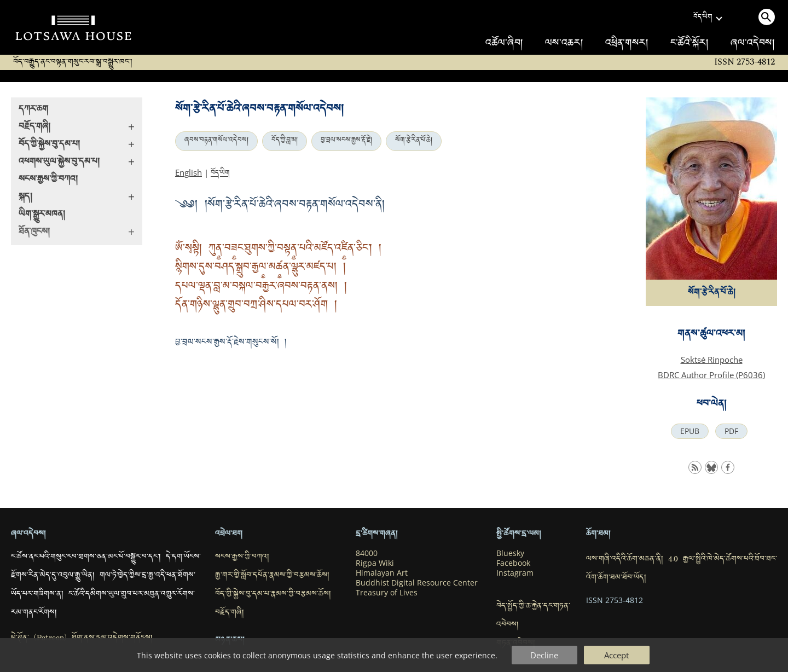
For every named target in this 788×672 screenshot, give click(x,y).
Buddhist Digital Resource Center (417, 583)
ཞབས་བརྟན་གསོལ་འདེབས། (216, 141)
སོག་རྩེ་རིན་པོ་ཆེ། (414, 141)
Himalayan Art (382, 573)
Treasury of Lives (387, 593)
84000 (367, 553)
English (189, 172)
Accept (616, 655)
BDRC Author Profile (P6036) (711, 375)
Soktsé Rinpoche (712, 360)
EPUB (690, 431)
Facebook (513, 563)
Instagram (515, 573)
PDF (731, 431)
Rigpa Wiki (375, 563)
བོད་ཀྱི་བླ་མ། (285, 141)
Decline (544, 655)
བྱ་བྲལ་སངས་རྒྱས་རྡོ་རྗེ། (346, 141)
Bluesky (510, 553)
